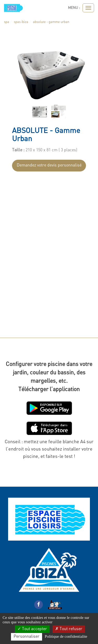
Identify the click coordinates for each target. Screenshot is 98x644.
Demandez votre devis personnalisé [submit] (49, 165)
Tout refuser (69, 629)
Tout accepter (32, 629)
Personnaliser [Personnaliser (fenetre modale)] (27, 637)
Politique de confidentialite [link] (66, 636)
